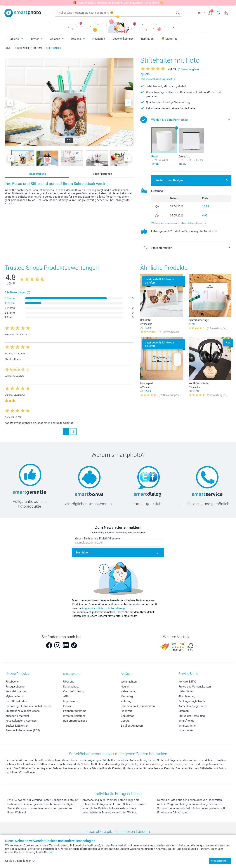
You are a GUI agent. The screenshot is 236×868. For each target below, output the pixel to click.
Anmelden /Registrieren (193, 706)
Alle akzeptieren (219, 861)
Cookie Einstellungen (20, 861)
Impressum (70, 701)
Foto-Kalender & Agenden (21, 721)
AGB (66, 696)
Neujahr (126, 687)
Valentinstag (129, 691)
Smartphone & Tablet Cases (23, 711)
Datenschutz (71, 687)
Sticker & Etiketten (17, 726)
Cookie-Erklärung (74, 691)
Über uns (69, 682)
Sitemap (184, 711)
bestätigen (83, 553)
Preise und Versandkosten (195, 687)
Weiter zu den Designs (169, 180)
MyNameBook (14, 696)
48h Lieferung (187, 696)
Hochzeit (126, 711)
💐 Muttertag (169, 39)
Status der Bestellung (192, 716)
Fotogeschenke (15, 687)
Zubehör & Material (17, 716)
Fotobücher (13, 682)
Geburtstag (127, 716)
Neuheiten (99, 39)
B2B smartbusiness (75, 721)
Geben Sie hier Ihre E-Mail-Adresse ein (99, 539)
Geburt (125, 721)
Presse (67, 706)
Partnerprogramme (75, 711)
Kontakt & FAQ (187, 682)
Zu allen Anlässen (132, 726)
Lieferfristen (186, 691)
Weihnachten (129, 682)
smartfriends (186, 721)
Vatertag (126, 701)
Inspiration (147, 39)
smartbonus (186, 730)
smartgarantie (187, 726)
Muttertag (127, 696)
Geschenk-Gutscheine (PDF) (23, 730)
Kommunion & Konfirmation (138, 706)
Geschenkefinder (123, 39)
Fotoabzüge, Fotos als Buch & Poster (28, 706)
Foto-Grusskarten (16, 701)
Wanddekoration (16, 691)
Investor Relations (74, 716)
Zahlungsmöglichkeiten (193, 701)
